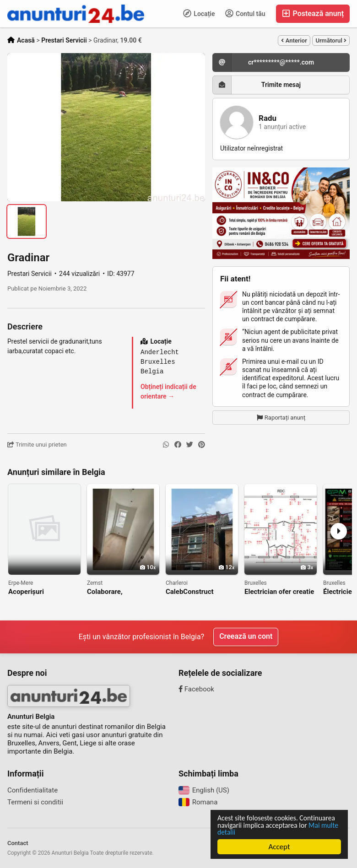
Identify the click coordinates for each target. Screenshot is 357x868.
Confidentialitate (32, 790)
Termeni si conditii (35, 802)
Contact (18, 843)
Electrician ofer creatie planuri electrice (279, 592)
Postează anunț (313, 13)
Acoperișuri (26, 592)
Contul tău (245, 13)
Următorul (331, 40)
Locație (199, 13)
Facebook (196, 689)
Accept (279, 847)
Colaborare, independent (106, 592)
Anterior (294, 40)
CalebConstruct (190, 592)
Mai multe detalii (291, 832)
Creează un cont (246, 637)
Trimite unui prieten (37, 445)
